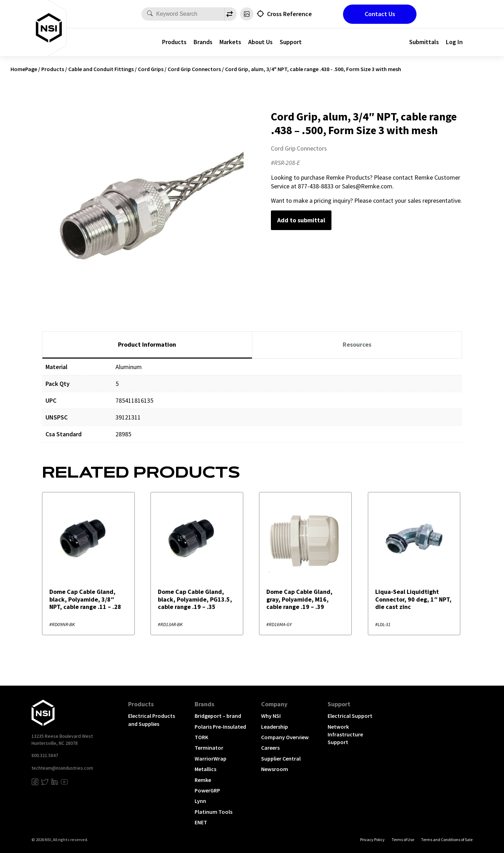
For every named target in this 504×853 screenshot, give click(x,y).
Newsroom (275, 769)
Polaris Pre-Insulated (220, 727)
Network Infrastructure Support (345, 734)
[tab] (147, 345)
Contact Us (380, 14)
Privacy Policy (372, 840)
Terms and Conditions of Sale (447, 840)
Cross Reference (289, 14)
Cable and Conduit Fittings (101, 69)
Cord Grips (151, 69)
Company (274, 704)
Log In (454, 42)
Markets (230, 42)
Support (291, 42)
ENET (201, 822)
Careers (270, 748)
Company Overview (285, 737)
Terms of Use (403, 840)
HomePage (24, 69)
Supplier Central (281, 758)
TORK (201, 737)
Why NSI (271, 716)
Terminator (209, 748)
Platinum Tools (213, 812)
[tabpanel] (252, 406)
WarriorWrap (211, 758)
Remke (203, 780)
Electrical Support (350, 716)
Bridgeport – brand (218, 716)
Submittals (424, 42)
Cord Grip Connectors (194, 69)
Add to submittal (301, 220)
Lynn (200, 801)
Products (174, 42)
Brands (203, 42)
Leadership (275, 727)
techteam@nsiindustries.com (62, 768)
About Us (260, 42)
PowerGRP (207, 790)
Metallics (205, 769)
